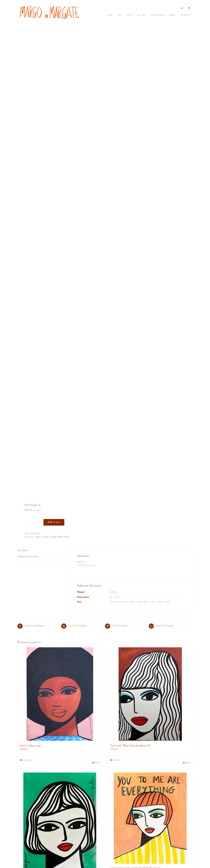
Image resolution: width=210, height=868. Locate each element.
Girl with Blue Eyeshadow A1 (130, 746)
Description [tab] (23, 550)
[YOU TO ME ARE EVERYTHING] (150, 818)
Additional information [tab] (28, 557)
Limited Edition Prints (59, 537)
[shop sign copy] (50, 5)
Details (97, 763)
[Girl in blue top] (60, 694)
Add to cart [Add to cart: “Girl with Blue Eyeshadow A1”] (117, 760)
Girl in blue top (30, 746)
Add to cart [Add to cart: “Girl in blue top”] (26, 760)
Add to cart (54, 522)
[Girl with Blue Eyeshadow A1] (150, 694)
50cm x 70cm (42, 537)
